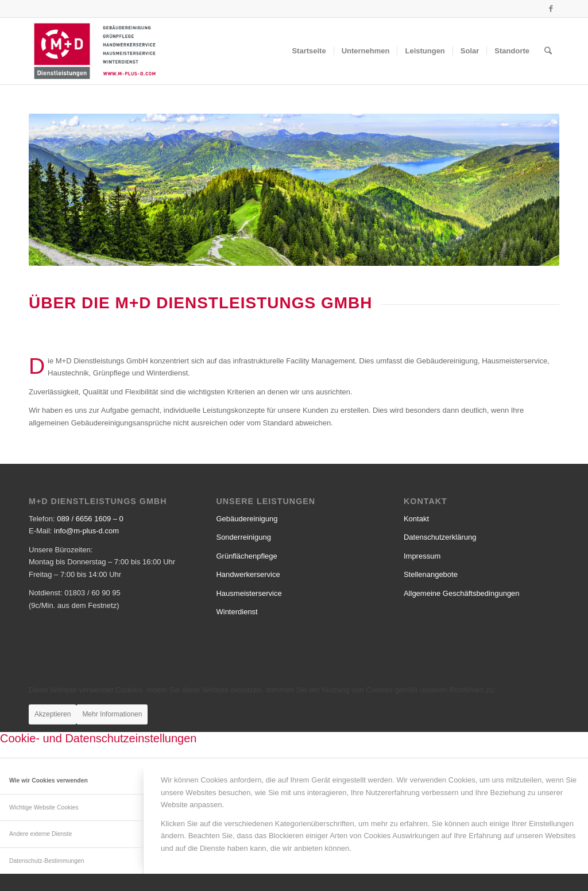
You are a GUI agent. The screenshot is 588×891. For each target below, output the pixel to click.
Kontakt (416, 519)
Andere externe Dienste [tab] (40, 834)
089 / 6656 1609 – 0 (90, 519)
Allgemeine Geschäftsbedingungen (462, 593)
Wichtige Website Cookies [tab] (44, 807)
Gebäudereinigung (247, 519)
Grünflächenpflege (246, 556)
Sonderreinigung (243, 537)
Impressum (422, 556)
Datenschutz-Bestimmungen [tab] (47, 861)
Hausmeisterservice (249, 593)
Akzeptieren (53, 714)
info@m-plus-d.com (86, 531)
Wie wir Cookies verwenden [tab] (49, 780)
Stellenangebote (431, 574)
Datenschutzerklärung (440, 537)
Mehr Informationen (112, 714)
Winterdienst (237, 612)
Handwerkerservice (248, 574)
